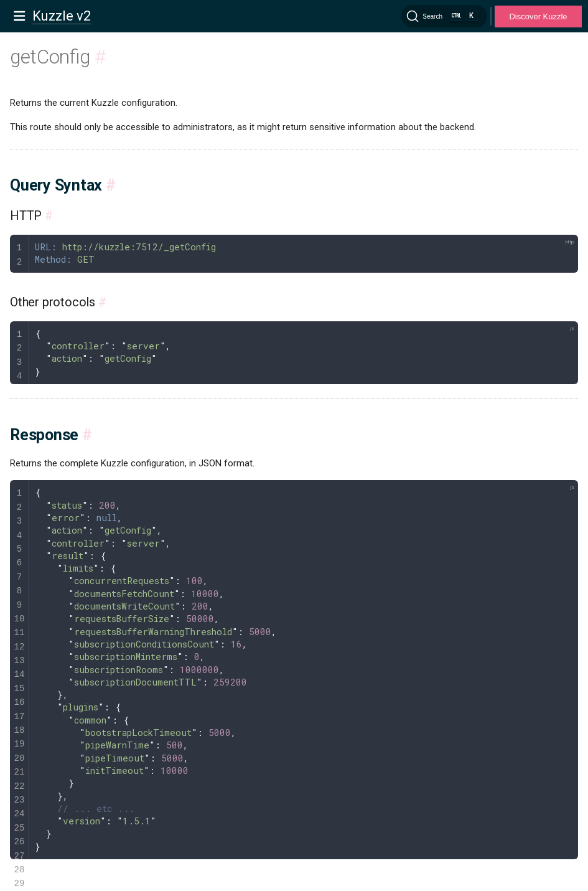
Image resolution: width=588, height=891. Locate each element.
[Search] (444, 16)
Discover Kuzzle (538, 16)
